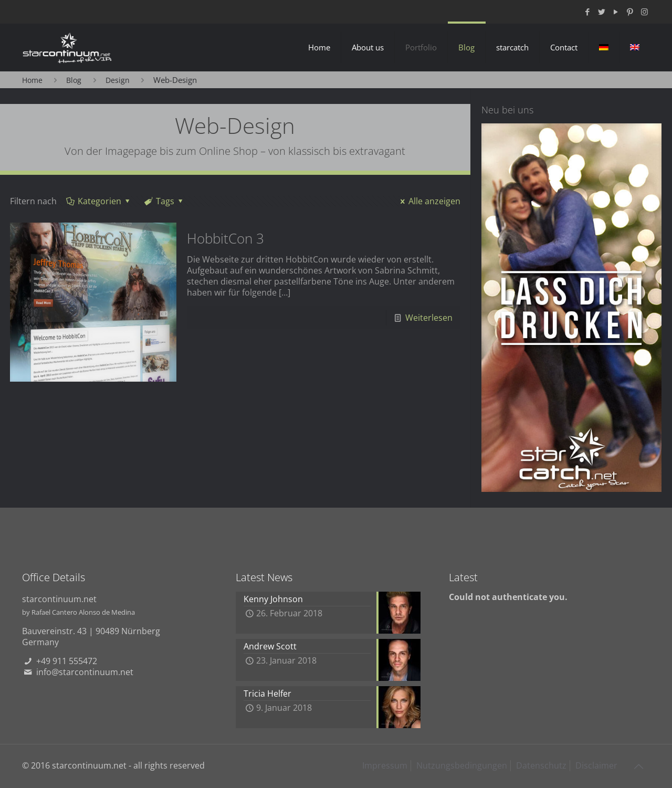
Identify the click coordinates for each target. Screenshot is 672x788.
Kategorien (99, 201)
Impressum (385, 765)
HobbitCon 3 (225, 238)
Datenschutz (541, 765)
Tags (165, 201)
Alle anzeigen (429, 201)
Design (118, 80)
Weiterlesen (429, 318)
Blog (74, 80)
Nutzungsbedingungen (462, 765)
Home (32, 80)
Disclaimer (596, 765)
